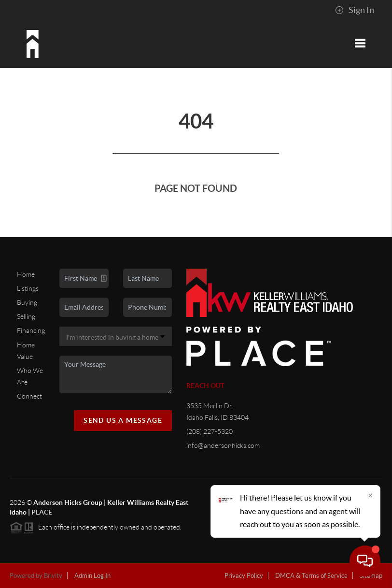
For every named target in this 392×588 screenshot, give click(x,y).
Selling (26, 316)
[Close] (370, 495)
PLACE (42, 512)
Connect (29, 396)
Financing (31, 330)
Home (26, 274)
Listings (28, 288)
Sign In (355, 10)
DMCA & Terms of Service (311, 576)
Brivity (53, 576)
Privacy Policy (244, 576)
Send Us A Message (123, 420)
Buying (27, 302)
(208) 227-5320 (210, 431)
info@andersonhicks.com (223, 445)
